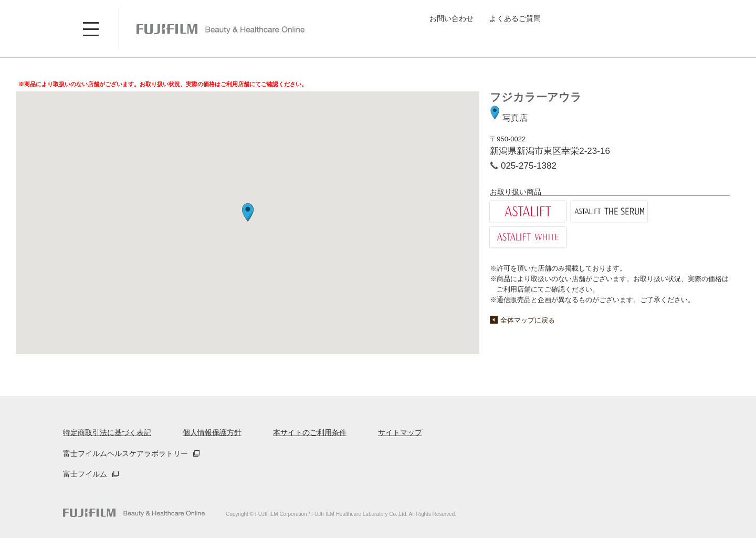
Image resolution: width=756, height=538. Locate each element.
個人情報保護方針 (212, 432)
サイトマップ (400, 432)
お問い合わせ (451, 18)
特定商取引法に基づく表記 (107, 432)
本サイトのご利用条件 (310, 432)
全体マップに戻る (528, 320)
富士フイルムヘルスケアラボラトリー (125, 453)
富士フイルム (85, 474)
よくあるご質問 (515, 18)
